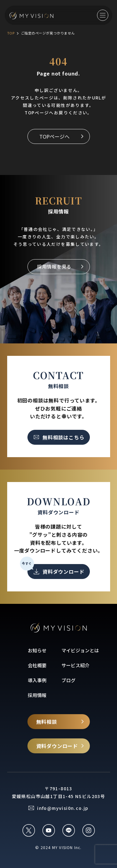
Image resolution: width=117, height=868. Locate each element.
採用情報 (37, 695)
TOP (11, 33)
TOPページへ (54, 136)
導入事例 (37, 680)
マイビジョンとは (80, 650)
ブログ (68, 680)
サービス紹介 (76, 665)
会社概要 (37, 665)
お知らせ (37, 650)
